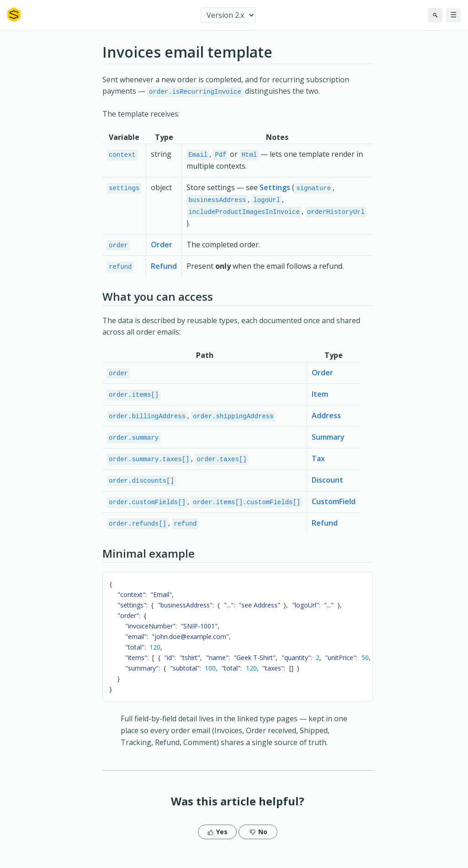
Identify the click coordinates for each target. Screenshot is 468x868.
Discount (327, 485)
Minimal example (149, 560)
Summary (328, 442)
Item (320, 398)
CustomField (334, 507)
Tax (318, 463)
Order (162, 247)
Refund (164, 269)
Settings (275, 189)
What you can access (158, 300)
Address (326, 420)
